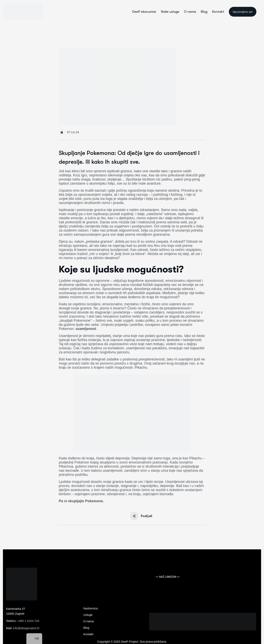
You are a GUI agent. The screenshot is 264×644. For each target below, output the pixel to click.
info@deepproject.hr (26, 628)
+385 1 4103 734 (28, 621)
